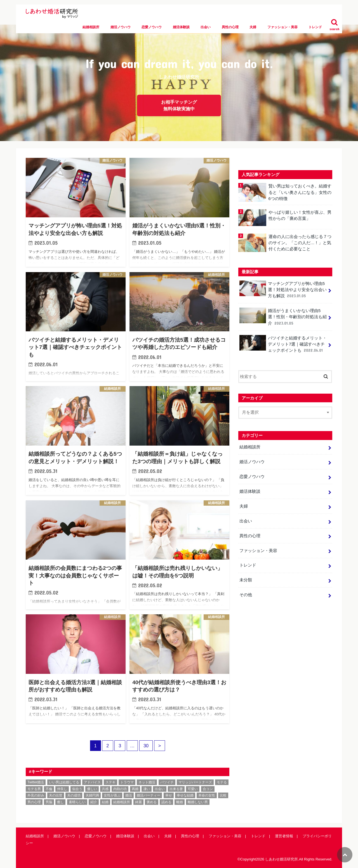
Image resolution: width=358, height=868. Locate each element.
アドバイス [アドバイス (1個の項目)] (92, 782)
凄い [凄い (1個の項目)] (147, 789)
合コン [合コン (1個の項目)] (208, 789)
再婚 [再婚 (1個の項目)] (135, 789)
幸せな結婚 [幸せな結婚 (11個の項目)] (185, 795)
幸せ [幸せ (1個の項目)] (169, 795)
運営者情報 (284, 836)
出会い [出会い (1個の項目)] (160, 789)
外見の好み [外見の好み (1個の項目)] (36, 795)
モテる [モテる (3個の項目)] (222, 782)
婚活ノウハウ (121, 27)
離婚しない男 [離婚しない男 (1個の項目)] (198, 802)
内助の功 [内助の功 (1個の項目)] (120, 789)
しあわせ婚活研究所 (282, 859)
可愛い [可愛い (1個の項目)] (193, 789)
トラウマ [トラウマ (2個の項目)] (127, 782)
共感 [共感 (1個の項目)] (105, 789)
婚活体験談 (181, 27)
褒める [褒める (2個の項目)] (152, 802)
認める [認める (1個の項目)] (166, 802)
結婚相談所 (91, 27)
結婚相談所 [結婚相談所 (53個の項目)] (122, 802)
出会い (206, 27)
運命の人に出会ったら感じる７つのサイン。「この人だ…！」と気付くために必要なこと (300, 243)
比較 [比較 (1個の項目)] (223, 795)
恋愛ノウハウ (152, 27)
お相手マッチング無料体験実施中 (179, 105)
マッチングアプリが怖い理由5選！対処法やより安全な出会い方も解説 (283, 290)
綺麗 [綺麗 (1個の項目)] (138, 802)
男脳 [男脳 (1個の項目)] (49, 802)
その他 (246, 595)
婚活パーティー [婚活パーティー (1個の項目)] (149, 795)
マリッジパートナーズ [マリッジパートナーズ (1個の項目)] (195, 782)
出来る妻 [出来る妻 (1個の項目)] (176, 789)
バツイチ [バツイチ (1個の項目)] (167, 782)
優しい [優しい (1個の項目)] (92, 789)
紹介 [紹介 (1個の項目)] (94, 802)
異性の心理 (230, 27)
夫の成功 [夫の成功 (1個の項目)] (74, 795)
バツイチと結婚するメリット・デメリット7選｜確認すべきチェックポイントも (283, 344)
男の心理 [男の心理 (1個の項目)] (34, 802)
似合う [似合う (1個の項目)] (77, 789)
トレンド (315, 27)
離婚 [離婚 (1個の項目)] (180, 802)
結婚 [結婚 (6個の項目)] (105, 802)
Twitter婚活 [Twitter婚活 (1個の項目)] (36, 782)
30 (146, 746)
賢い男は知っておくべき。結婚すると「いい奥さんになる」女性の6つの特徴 (300, 192)
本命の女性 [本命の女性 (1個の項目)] (207, 795)
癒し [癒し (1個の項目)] (60, 802)
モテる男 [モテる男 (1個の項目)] (34, 789)
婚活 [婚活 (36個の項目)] (129, 795)
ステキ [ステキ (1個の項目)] (110, 782)
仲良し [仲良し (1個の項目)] (62, 789)
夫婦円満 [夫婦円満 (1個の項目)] (92, 795)
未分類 (246, 580)
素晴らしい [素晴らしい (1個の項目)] (77, 802)
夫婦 (253, 27)
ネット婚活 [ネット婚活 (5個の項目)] (147, 782)
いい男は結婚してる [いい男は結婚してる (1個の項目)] (64, 782)
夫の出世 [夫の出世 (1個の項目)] (56, 795)
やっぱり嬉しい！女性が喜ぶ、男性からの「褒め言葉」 (300, 215)
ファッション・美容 (282, 27)
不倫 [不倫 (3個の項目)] (49, 789)
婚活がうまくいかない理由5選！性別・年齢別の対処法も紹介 (283, 317)
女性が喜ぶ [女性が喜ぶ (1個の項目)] (112, 795)
